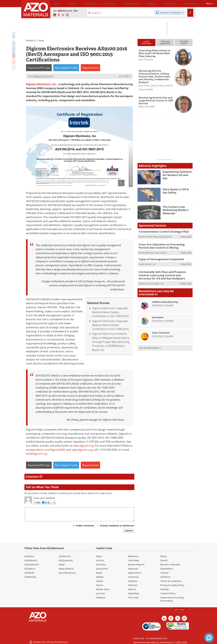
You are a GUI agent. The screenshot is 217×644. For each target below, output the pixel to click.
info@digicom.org (37, 454)
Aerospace (158, 315)
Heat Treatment (161, 331)
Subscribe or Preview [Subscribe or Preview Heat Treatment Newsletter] (163, 334)
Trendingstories (184, 42)
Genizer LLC (150, 263)
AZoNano (29, 556)
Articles (100, 560)
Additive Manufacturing (165, 300)
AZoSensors (65, 556)
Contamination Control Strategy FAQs (161, 231)
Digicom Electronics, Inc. (41, 84)
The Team (133, 598)
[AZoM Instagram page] (67, 15)
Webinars (133, 556)
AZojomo (133, 581)
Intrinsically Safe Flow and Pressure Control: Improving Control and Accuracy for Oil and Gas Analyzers (165, 274)
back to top (180, 609)
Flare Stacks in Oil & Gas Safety (177, 191)
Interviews (134, 560)
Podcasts (133, 585)
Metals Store (103, 589)
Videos (100, 581)
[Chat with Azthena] (209, 638)
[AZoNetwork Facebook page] (59, 15)
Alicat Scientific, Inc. (154, 282)
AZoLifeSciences (67, 573)
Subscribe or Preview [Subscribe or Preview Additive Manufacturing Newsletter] (163, 303)
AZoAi (62, 564)
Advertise (165, 577)
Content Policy (168, 593)
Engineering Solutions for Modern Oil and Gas (178, 173)
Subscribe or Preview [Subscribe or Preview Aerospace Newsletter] (163, 319)
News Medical (66, 569)
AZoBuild (29, 573)
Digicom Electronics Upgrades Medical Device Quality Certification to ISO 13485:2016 (110, 312)
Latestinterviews (146, 42)
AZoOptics (30, 569)
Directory (100, 3)
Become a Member (170, 564)
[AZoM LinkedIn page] (55, 15)
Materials (133, 569)
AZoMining (30, 577)
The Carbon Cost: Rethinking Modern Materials (174, 210)
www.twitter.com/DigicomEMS (47, 450)
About (164, 556)
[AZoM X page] (63, 15)
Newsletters (167, 569)
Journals (100, 593)
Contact (164, 573)
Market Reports (136, 564)
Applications (135, 573)
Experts (132, 589)
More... (188, 3)
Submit (129, 530)
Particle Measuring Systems (158, 236)
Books (99, 573)
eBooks (100, 577)
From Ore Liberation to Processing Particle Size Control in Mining (164, 246)
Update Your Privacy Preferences (48, 640)
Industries (134, 577)
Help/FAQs (134, 593)
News (41, 40)
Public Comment (85, 526)
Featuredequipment (165, 42)
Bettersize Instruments (156, 252)
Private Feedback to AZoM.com (117, 526)
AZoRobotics (31, 560)
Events (100, 585)
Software (101, 598)
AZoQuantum (66, 560)
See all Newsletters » (150, 346)
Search (164, 560)
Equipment (102, 569)
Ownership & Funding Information (172, 599)
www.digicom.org (83, 446)
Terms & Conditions (171, 581)
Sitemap (165, 589)
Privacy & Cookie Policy (172, 585)
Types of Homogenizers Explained (159, 258)
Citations (34, 477)
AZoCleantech (32, 564)
